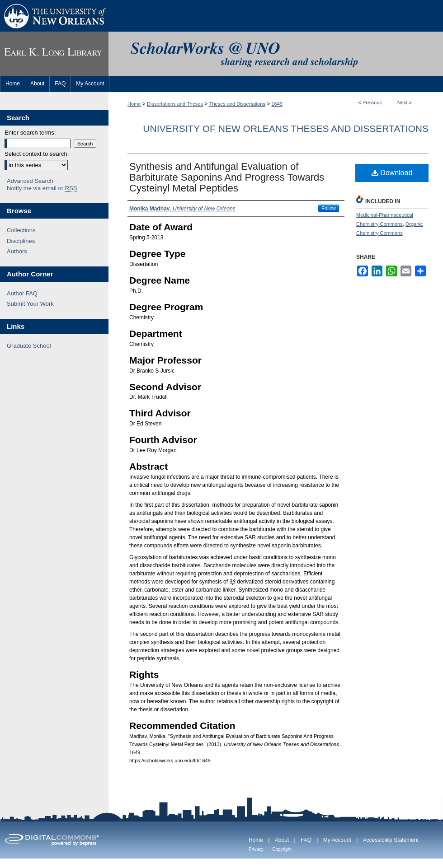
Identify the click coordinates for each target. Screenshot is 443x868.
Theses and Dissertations (237, 104)
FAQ (306, 840)
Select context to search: (37, 154)
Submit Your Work (30, 304)
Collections (21, 230)
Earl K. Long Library (54, 54)
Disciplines (21, 241)
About (282, 840)
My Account (337, 840)
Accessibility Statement (391, 840)
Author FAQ (22, 293)
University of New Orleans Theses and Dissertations (286, 128)
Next (403, 103)
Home (134, 104)
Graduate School (29, 346)
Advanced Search (30, 181)
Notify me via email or (42, 188)
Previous (372, 103)
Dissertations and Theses (175, 104)
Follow (329, 208)
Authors (17, 251)
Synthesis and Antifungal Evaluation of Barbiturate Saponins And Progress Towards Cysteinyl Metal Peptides (227, 177)
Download (392, 173)
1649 (277, 104)
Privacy (256, 849)
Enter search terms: (30, 133)
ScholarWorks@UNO (276, 54)
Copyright (282, 849)
